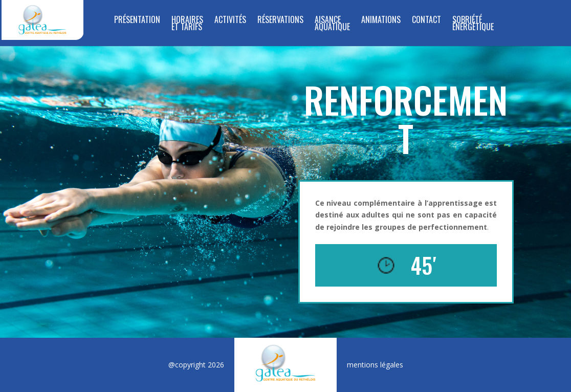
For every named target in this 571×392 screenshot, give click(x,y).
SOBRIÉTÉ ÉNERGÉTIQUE (473, 24)
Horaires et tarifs (187, 24)
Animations (381, 21)
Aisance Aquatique (332, 24)
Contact (426, 21)
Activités (230, 21)
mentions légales (375, 365)
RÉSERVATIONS (280, 21)
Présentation (137, 21)
